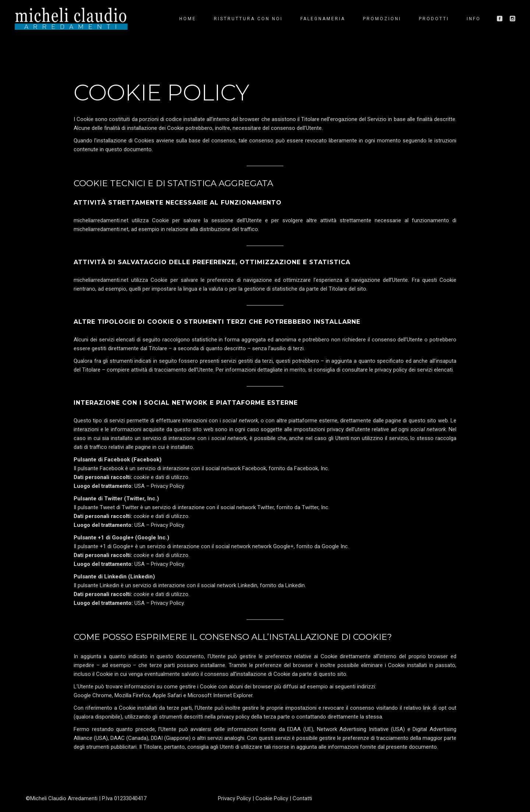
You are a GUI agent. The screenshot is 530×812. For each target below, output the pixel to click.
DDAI (157, 738)
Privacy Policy (167, 486)
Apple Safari (167, 695)
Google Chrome (93, 695)
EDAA (294, 729)
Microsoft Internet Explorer (220, 695)
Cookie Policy (272, 798)
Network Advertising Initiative (353, 729)
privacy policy (391, 370)
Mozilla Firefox (132, 695)
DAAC (118, 738)
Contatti (302, 798)
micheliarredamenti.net (101, 220)
